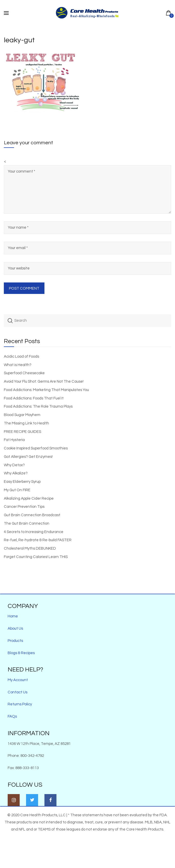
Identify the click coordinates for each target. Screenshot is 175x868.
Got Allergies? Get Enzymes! (28, 457)
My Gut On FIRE (17, 490)
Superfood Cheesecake (24, 373)
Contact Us (17, 692)
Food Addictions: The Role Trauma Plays (38, 406)
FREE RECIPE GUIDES (22, 432)
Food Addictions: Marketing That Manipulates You (46, 390)
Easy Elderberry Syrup (22, 482)
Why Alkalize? (16, 473)
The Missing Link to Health (26, 423)
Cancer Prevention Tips (24, 507)
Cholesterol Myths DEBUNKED (30, 548)
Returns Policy (20, 704)
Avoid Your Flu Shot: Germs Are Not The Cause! (44, 381)
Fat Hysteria (14, 440)
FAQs (12, 716)
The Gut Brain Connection (27, 523)
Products (15, 641)
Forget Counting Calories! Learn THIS (36, 557)
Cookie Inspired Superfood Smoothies (36, 448)
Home (13, 616)
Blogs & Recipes (21, 653)
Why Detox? (14, 465)
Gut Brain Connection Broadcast (32, 515)
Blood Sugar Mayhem (22, 415)
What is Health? (18, 365)
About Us (15, 629)
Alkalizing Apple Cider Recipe (29, 498)
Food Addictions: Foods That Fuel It (34, 398)
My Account (18, 680)
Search (10, 321)
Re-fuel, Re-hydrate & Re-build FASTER (38, 540)
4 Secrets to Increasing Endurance (34, 532)
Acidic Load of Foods (21, 357)
